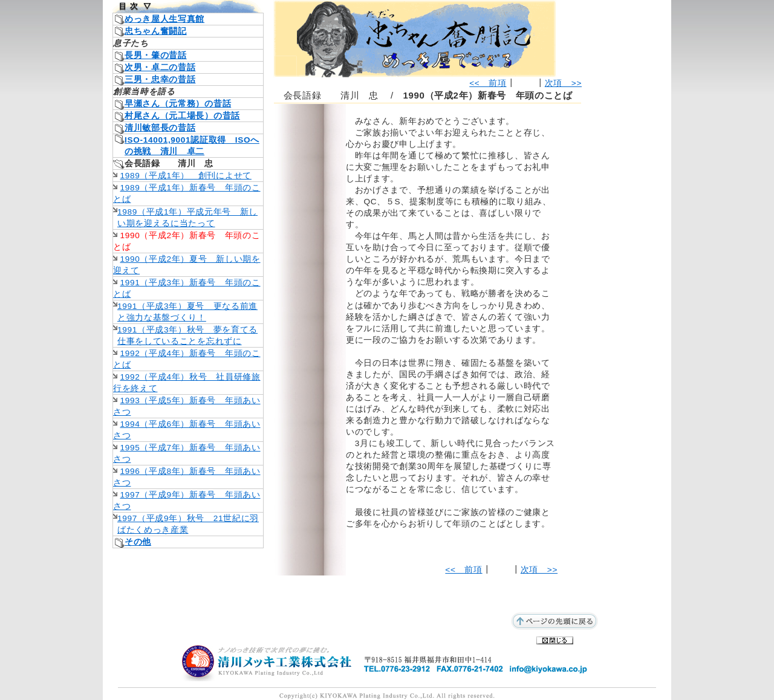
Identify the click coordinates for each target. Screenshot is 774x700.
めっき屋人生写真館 (164, 19)
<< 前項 (488, 83)
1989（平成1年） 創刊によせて (186, 176)
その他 (138, 542)
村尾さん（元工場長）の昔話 (182, 116)
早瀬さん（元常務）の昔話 (178, 104)
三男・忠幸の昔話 (160, 79)
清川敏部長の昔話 (160, 128)
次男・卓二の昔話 (160, 67)
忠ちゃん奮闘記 (156, 31)
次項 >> (563, 83)
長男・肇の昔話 (156, 55)
